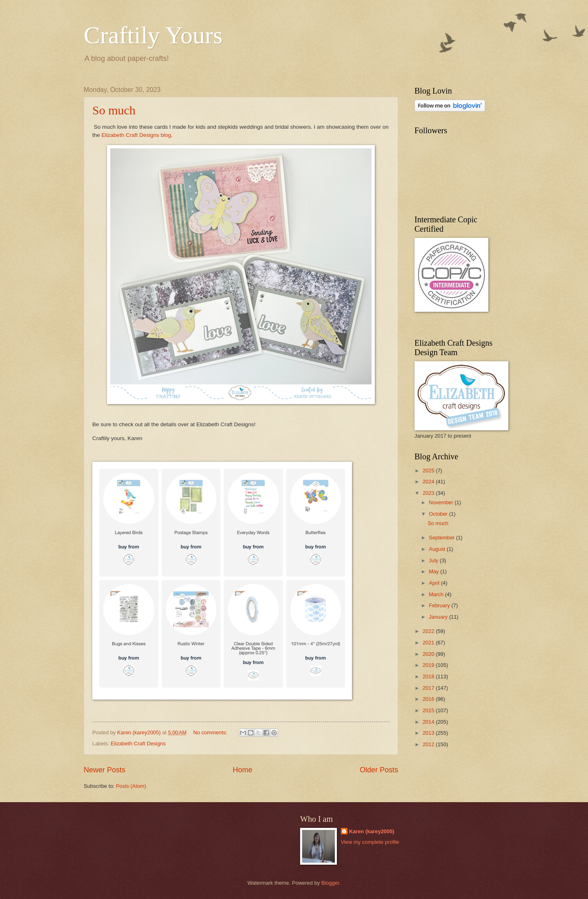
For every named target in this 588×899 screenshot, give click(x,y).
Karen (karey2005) (372, 831)
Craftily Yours (153, 35)
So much (114, 110)
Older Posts (379, 770)
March (437, 594)
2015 (429, 710)
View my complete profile (370, 842)
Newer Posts (105, 770)
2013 (429, 733)
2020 (429, 654)
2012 (429, 744)
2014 (429, 722)
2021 (429, 643)
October (439, 514)
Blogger (330, 883)
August (438, 549)
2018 (429, 676)
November (442, 502)
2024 (429, 482)
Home (243, 770)
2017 (429, 688)
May (434, 571)
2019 (429, 665)
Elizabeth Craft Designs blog (137, 135)
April (435, 583)
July (434, 560)
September (442, 538)
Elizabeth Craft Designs (138, 744)
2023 (429, 493)
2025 (429, 471)
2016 (429, 699)
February (440, 605)
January (439, 617)
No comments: (211, 732)
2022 (429, 631)
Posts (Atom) (131, 786)
